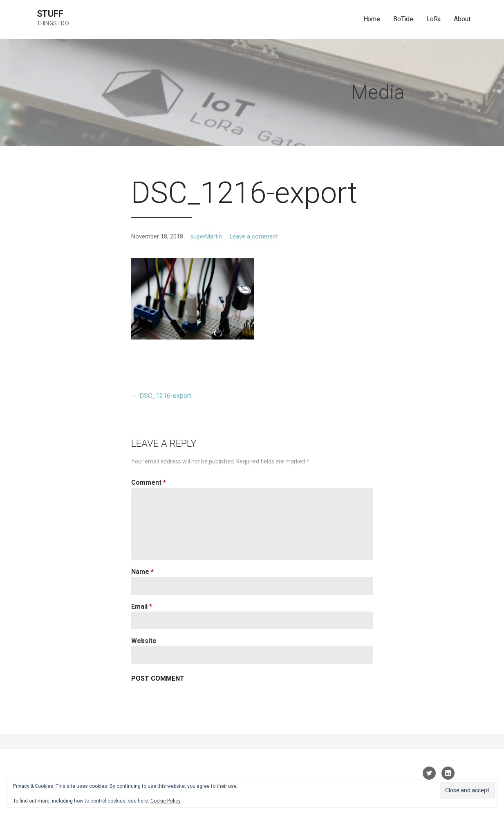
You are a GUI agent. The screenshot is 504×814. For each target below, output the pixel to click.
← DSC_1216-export (161, 396)
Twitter (429, 773)
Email (142, 606)
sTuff (50, 14)
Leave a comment (254, 237)
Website (144, 641)
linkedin (448, 773)
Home (372, 19)
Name (142, 572)
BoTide (403, 19)
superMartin (206, 237)
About (462, 19)
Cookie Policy (166, 801)
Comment (149, 482)
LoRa (433, 19)
